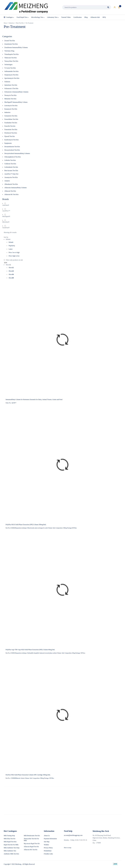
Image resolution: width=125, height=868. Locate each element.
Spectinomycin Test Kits (12, 78)
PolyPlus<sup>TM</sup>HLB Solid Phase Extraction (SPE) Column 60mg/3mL (30, 650)
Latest (11, 249)
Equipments (8, 143)
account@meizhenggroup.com (73, 835)
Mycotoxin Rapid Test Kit (32, 843)
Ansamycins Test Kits (11, 177)
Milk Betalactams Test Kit (32, 835)
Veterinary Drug (9, 51)
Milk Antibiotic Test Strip (12, 848)
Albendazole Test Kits (11, 184)
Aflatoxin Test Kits (10, 191)
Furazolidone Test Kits (11, 119)
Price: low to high (14, 252)
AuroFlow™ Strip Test (11, 174)
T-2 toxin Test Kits (10, 68)
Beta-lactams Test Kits (11, 171)
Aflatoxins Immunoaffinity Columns (16, 188)
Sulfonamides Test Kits (12, 71)
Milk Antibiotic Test (10, 851)
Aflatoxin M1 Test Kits (11, 194)
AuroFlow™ (6, 211)
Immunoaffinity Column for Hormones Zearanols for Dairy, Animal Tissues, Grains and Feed (34, 399)
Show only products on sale (13, 260)
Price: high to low (14, 256)
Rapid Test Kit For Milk (11, 845)
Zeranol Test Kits (10, 41)
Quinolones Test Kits (11, 85)
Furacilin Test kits (10, 126)
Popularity (12, 246)
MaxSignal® (6, 216)
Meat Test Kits (20, 23)
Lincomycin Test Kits (11, 106)
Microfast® (6, 222)
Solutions (7, 82)
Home (5, 23)
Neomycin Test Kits (10, 95)
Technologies (8, 65)
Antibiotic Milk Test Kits (11, 854)
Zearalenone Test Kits (11, 44)
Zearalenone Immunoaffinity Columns (16, 47)
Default (11, 242)
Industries (12, 23)
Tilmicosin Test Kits (11, 58)
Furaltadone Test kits (11, 123)
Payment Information (50, 839)
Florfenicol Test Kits (11, 133)
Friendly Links (48, 854)
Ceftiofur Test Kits (10, 160)
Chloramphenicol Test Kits (13, 157)
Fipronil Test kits (10, 136)
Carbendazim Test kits (11, 167)
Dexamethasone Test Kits (12, 147)
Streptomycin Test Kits (11, 75)
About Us (47, 835)
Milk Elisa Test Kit (10, 839)
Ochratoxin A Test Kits (11, 88)
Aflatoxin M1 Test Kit (31, 850)
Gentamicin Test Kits (11, 116)
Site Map (47, 842)
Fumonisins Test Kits (11, 129)
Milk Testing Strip (9, 835)
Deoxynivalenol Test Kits (12, 150)
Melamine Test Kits (10, 99)
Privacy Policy (48, 848)
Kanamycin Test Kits (11, 109)
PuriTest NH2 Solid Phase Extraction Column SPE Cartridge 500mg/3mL (28, 775)
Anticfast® (6, 205)
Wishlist (46, 845)
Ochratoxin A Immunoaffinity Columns (16, 92)
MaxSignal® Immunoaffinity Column (16, 102)
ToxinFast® (6, 228)
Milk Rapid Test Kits (10, 842)
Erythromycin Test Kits (12, 140)
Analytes (7, 181)
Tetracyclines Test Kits (11, 61)
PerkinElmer (48, 851)
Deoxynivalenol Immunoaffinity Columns (17, 153)
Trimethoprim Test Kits (12, 54)
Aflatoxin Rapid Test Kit (31, 846)
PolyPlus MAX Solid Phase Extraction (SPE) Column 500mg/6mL (26, 525)
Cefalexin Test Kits (10, 164)
